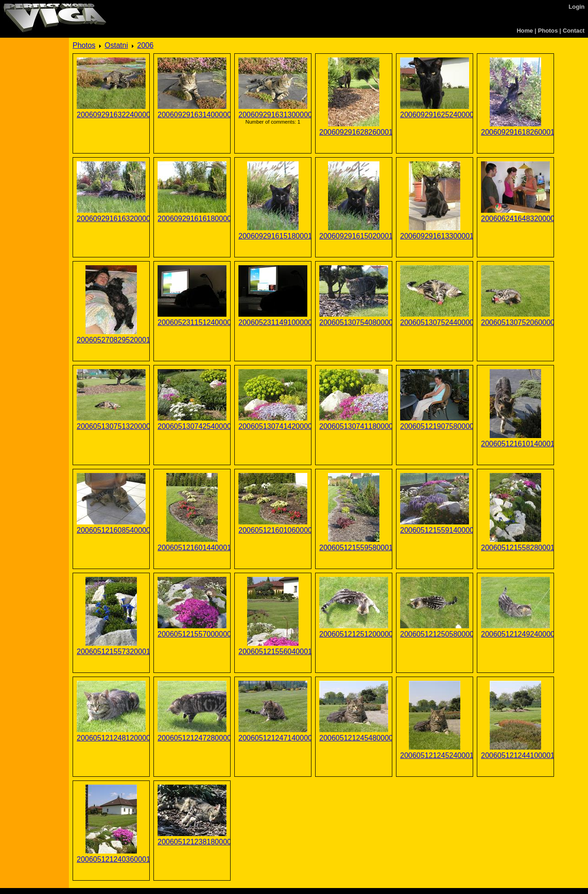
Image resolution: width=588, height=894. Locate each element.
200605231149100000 (273, 322)
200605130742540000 (192, 426)
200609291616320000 (111, 219)
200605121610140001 (515, 444)
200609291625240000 (435, 115)
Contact (574, 31)
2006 (146, 45)
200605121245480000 (354, 738)
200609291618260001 (515, 132)
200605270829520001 (111, 340)
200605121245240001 (435, 755)
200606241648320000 (515, 219)
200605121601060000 (273, 530)
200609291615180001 (273, 236)
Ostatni (116, 45)
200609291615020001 (354, 236)
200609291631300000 (273, 115)
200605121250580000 (435, 634)
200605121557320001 (111, 652)
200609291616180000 (192, 219)
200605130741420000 (273, 426)
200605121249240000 (515, 634)
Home (525, 31)
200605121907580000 (435, 426)
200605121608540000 (111, 530)
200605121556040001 (273, 652)
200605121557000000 (192, 634)
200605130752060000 (515, 322)
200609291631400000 (192, 115)
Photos (548, 31)
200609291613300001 (435, 236)
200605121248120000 (111, 738)
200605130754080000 (354, 322)
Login (577, 7)
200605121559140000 (435, 530)
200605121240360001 (111, 859)
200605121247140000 (273, 738)
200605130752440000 (435, 322)
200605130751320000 (111, 426)
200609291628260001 (354, 132)
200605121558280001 (515, 548)
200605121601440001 (192, 548)
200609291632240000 (111, 115)
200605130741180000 (354, 426)
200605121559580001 (354, 548)
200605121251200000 (354, 634)
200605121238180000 (192, 842)
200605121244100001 (515, 755)
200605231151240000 (192, 322)
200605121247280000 (192, 738)
